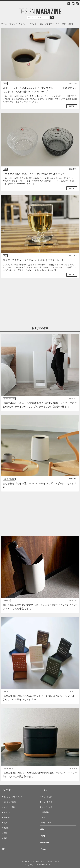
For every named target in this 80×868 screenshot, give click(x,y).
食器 (5, 84)
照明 (5, 838)
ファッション (33, 24)
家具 (5, 823)
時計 (5, 833)
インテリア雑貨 (9, 479)
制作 (64, 24)
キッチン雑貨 (47, 807)
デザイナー (49, 24)
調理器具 (45, 812)
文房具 (6, 691)
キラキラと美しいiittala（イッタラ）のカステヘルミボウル (34, 174)
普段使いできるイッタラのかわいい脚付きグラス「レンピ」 (35, 260)
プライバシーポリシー (53, 861)
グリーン (7, 812)
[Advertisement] (40, 300)
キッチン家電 (8, 768)
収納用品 (7, 601)
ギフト (58, 24)
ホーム (4, 24)
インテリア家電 (9, 399)
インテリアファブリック (13, 797)
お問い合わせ (40, 861)
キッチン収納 (47, 797)
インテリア (13, 24)
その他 (70, 24)
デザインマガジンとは (27, 861)
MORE (72, 106)
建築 (42, 24)
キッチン (22, 24)
